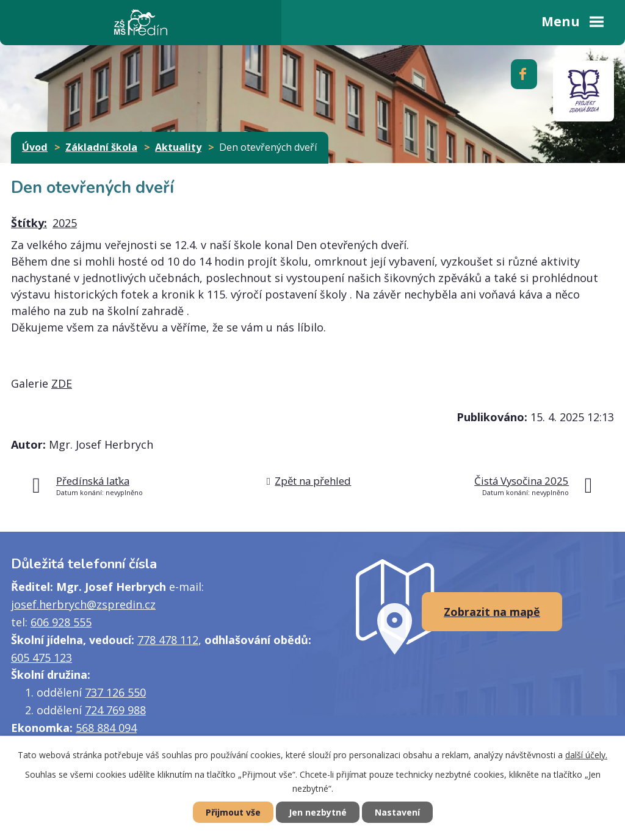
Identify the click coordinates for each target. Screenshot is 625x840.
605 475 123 (42, 657)
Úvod (35, 147)
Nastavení (397, 812)
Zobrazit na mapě (492, 612)
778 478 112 (168, 640)
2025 (65, 223)
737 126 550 (115, 692)
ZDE (62, 383)
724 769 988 (115, 710)
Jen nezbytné (318, 812)
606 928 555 (61, 622)
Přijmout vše (233, 812)
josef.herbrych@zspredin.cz (83, 604)
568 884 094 (106, 728)
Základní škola (101, 147)
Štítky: (29, 223)
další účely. (586, 755)
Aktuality (178, 147)
